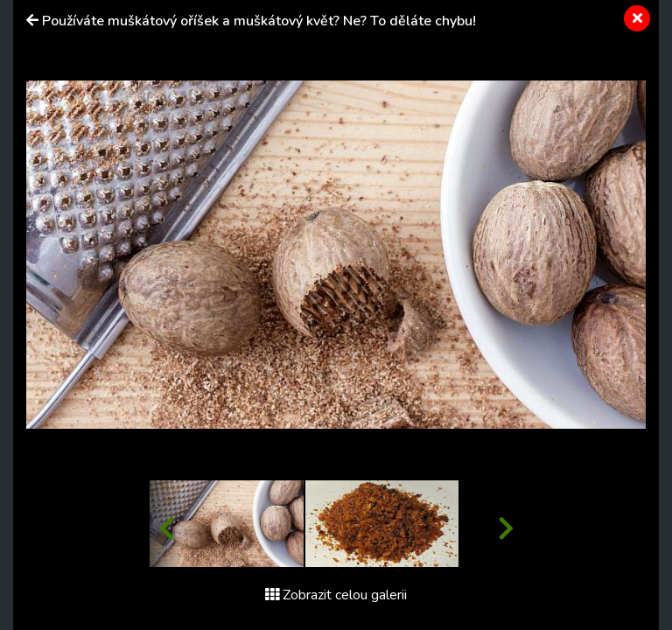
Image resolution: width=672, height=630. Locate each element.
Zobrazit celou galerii (336, 595)
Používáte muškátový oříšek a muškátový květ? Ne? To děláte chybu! (259, 21)
